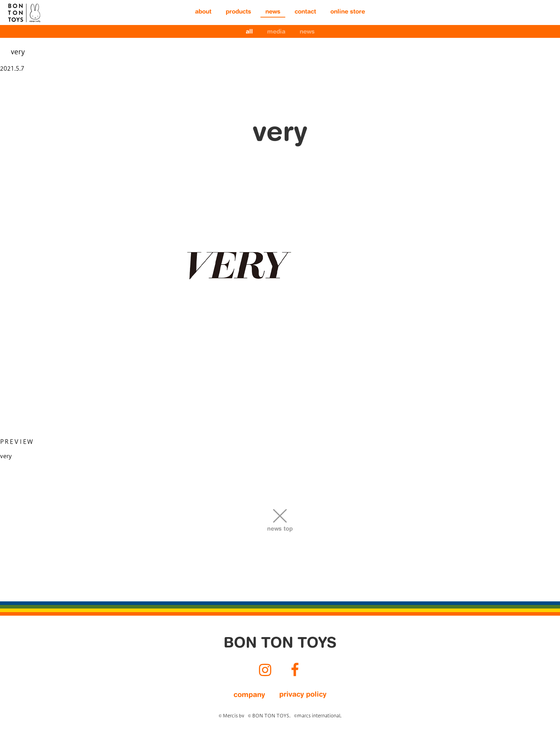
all (249, 32)
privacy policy (303, 695)
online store (348, 12)
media (276, 32)
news (273, 12)
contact (305, 12)
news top (280, 529)
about (203, 12)
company (249, 695)
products (238, 12)
